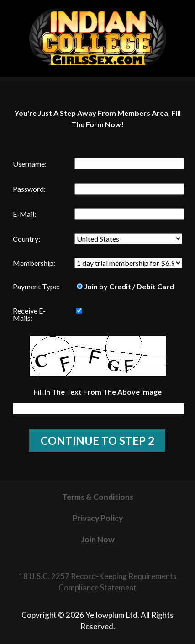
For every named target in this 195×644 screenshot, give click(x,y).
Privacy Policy (98, 518)
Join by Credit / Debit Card (125, 286)
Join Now (98, 539)
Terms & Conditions (98, 497)
